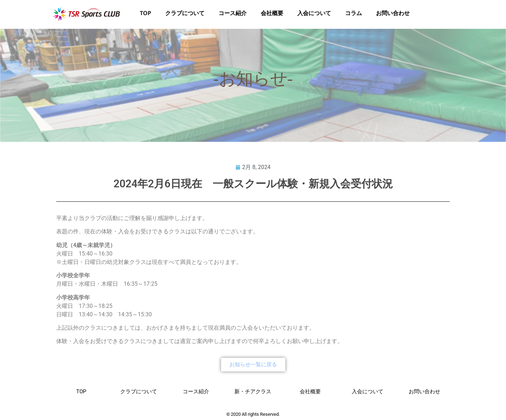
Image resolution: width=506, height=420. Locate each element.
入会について (314, 15)
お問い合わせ (393, 15)
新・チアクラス (253, 392)
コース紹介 (233, 15)
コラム (353, 15)
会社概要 (272, 15)
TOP (145, 15)
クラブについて (185, 15)
